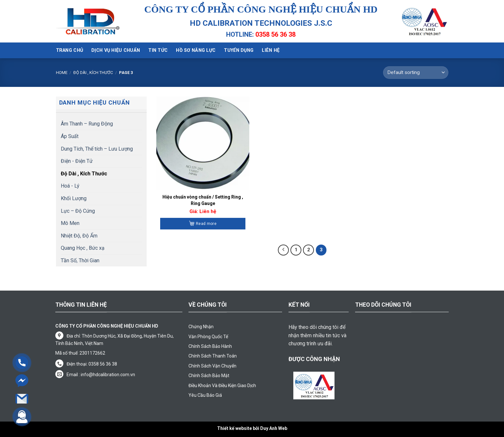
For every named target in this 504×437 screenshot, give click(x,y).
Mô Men (70, 223)
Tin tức (158, 50)
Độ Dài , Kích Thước (93, 73)
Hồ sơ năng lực (196, 50)
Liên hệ (271, 50)
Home (62, 73)
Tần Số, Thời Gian (80, 260)
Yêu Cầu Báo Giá (205, 395)
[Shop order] (416, 73)
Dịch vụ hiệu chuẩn (116, 50)
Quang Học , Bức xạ (83, 248)
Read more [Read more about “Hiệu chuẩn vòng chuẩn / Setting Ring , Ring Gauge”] (206, 224)
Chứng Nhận (201, 327)
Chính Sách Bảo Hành (210, 346)
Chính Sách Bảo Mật (209, 376)
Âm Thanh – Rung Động (87, 124)
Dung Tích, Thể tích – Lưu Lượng (97, 149)
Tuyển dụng (239, 50)
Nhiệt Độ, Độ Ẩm (79, 236)
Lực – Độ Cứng (78, 211)
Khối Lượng (74, 198)
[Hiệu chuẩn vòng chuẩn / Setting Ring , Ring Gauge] (203, 143)
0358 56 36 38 (275, 34)
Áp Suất (70, 136)
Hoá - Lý (70, 186)
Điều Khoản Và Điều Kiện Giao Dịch (222, 386)
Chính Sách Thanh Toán (213, 356)
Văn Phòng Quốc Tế (208, 337)
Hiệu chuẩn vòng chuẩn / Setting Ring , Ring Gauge (203, 200)
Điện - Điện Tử (77, 161)
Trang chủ (70, 50)
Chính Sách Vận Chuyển (212, 366)
